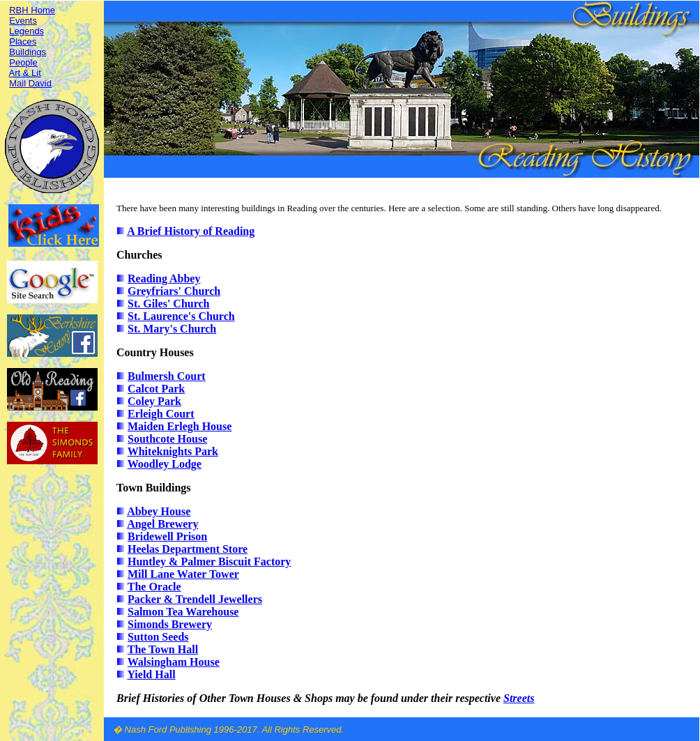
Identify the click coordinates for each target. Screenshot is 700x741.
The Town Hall (163, 649)
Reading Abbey (164, 278)
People (23, 62)
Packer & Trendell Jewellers (195, 599)
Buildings (28, 52)
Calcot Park (156, 389)
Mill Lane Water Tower (183, 574)
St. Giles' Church (169, 304)
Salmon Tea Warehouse (183, 612)
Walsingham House (174, 662)
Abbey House (159, 511)
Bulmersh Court (167, 376)
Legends (26, 31)
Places (23, 41)
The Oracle (154, 587)
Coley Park (154, 401)
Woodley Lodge (165, 464)
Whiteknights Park (173, 451)
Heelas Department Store (188, 549)
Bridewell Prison (167, 536)
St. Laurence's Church (181, 316)
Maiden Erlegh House (180, 426)
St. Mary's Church (172, 329)
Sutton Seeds (158, 637)
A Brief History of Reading (191, 231)
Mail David (30, 83)
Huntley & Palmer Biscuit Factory (209, 562)
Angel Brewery (162, 524)
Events (23, 21)
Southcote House (167, 439)
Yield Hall (151, 674)
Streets (519, 698)
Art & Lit (25, 73)
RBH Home (32, 10)
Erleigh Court (161, 414)
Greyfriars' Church (174, 291)
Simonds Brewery (170, 624)
